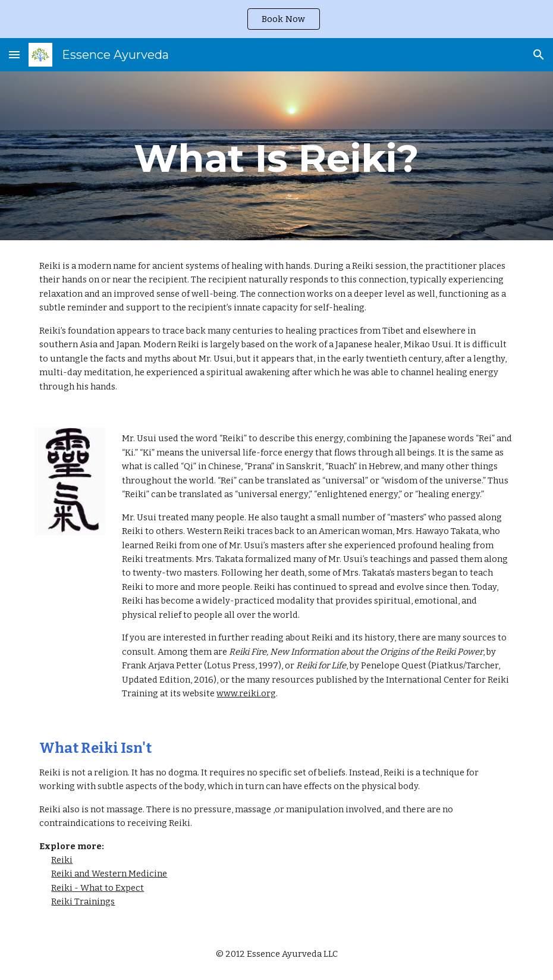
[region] (276, 19)
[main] (276, 156)
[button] (14, 54)
